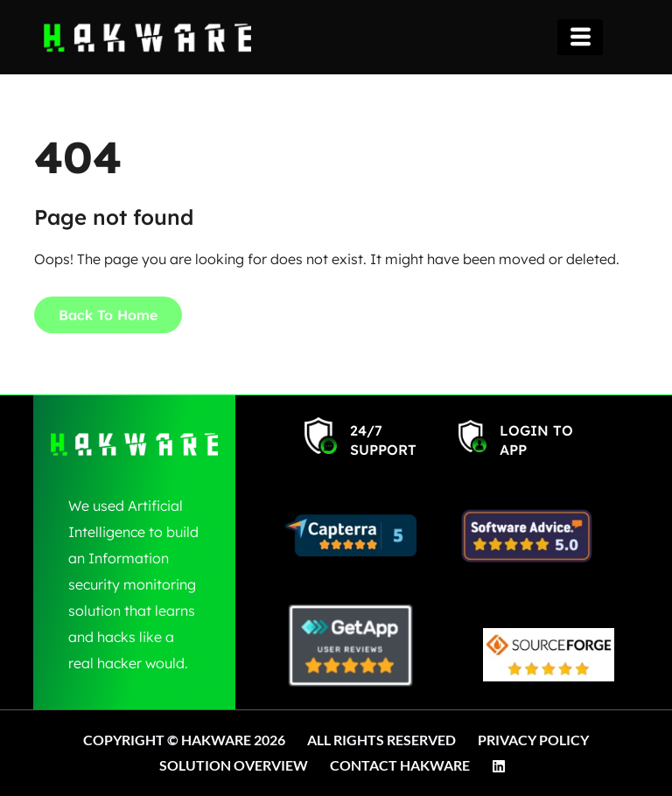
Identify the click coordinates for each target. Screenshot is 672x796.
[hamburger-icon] (580, 37)
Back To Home (108, 315)
